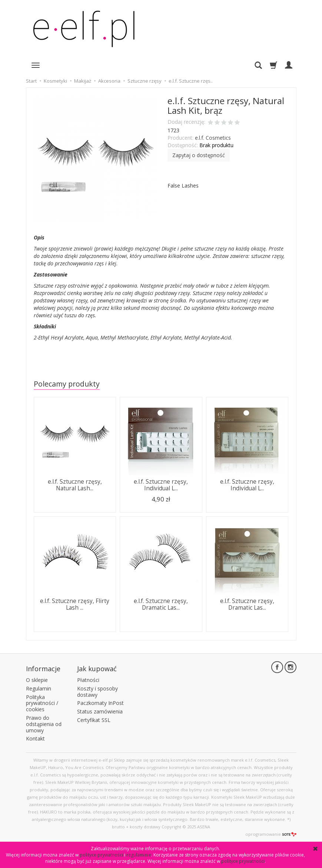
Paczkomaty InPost (100, 703)
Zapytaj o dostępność (199, 155)
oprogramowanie (271, 834)
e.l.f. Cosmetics (213, 138)
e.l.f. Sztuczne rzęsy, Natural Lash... (75, 485)
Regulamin (39, 688)
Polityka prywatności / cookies (42, 703)
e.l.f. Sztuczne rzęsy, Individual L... (161, 485)
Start (31, 81)
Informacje (43, 669)
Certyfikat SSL (94, 720)
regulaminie (139, 855)
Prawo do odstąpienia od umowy (44, 724)
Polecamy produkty (67, 384)
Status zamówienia (100, 711)
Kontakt (35, 738)
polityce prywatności (101, 855)
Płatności (88, 680)
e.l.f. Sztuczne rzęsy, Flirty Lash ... (75, 604)
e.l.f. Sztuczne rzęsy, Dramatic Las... (161, 604)
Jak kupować (97, 669)
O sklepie (37, 680)
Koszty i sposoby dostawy (97, 691)
